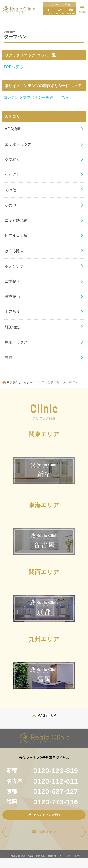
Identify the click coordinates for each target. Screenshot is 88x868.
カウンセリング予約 (44, 815)
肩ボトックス (16, 342)
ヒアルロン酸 (16, 235)
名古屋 (42, 781)
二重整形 (12, 281)
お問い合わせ (44, 832)
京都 (42, 791)
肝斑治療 (12, 327)
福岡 (42, 802)
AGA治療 (13, 129)
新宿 (42, 771)
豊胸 (9, 357)
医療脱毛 (12, 296)
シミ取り (12, 175)
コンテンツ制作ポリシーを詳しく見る (36, 97)
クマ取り (12, 159)
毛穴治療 (12, 312)
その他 (10, 190)
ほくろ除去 (14, 251)
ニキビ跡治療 (16, 220)
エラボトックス (18, 144)
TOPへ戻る (13, 67)
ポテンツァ (14, 266)
